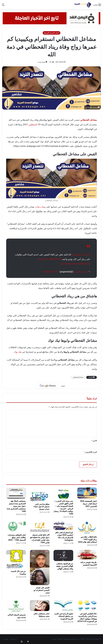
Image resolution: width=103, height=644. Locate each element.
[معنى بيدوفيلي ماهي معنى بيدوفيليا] (40, 606)
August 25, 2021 (51, 272)
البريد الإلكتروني (90, 452)
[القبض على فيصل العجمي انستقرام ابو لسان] (40, 567)
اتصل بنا (6, 639)
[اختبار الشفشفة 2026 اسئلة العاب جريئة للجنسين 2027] (87, 493)
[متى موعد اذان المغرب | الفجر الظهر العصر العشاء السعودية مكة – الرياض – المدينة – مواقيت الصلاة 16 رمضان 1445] (63, 493)
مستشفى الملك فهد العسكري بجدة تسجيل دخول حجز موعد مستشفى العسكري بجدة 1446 (16, 506)
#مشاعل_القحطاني (81, 255)
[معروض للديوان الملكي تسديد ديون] (16, 606)
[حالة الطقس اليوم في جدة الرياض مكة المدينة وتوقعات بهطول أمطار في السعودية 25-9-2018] (87, 606)
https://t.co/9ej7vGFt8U (50, 259)
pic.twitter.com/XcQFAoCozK (75, 264)
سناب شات (40, 207)
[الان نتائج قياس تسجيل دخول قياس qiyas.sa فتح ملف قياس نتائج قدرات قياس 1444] (40, 527)
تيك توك (18, 352)
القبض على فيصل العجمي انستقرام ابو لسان (42, 590)
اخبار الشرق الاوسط (51, 33)
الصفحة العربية (81, 272)
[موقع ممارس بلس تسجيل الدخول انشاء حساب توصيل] (40, 494)
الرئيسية (13, 639)
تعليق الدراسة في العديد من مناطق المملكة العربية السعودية (64, 616)
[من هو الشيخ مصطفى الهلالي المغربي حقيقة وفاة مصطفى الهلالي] (63, 555)
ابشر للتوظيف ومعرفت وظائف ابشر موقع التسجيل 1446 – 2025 (17, 537)
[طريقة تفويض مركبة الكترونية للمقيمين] (87, 555)
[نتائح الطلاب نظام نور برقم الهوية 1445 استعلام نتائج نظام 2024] (87, 528)
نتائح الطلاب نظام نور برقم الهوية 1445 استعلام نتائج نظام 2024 (88, 539)
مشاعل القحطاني (78, 377)
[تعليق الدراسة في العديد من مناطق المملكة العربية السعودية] (63, 606)
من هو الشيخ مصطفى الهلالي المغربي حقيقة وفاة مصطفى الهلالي (65, 566)
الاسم (94, 441)
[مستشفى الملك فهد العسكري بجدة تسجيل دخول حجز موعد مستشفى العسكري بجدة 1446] (16, 493)
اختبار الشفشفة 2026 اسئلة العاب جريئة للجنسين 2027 (88, 504)
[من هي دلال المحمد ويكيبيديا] (16, 559)
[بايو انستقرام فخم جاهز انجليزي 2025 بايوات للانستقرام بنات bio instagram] (63, 525)
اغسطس (33, 124)
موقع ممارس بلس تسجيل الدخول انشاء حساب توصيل (42, 507)
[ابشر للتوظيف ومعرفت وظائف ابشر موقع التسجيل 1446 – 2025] (16, 527)
